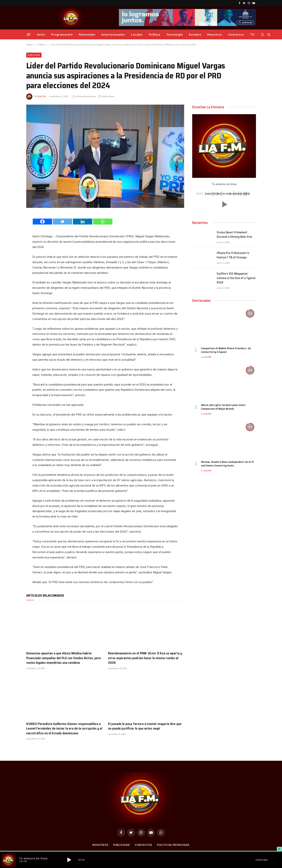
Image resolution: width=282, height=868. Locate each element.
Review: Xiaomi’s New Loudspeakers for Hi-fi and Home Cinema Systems (227, 464)
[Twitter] (63, 222)
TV (252, 34)
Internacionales (113, 34)
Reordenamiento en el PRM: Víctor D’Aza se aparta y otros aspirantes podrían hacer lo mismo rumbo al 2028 (145, 658)
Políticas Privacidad (173, 845)
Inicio (41, 34)
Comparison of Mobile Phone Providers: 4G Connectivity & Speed (226, 350)
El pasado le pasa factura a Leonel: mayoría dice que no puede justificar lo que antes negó (145, 726)
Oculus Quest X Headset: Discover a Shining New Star (234, 235)
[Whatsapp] (103, 222)
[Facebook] (42, 222)
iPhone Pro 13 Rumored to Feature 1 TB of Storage (233, 255)
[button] (224, 204)
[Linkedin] (83, 222)
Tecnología (174, 34)
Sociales (195, 34)
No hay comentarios (84, 96)
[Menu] (29, 34)
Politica (154, 34)
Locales (137, 34)
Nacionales (87, 34)
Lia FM (42, 96)
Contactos (236, 34)
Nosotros (215, 34)
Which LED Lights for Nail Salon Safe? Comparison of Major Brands (223, 407)
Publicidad (121, 845)
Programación (62, 34)
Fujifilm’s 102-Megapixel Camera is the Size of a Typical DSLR (236, 278)
